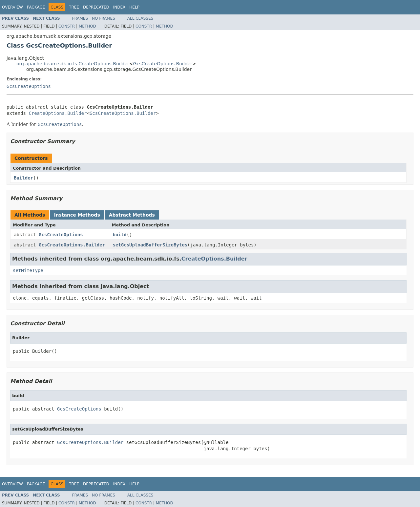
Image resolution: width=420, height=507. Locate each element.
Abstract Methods (132, 215)
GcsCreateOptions (29, 86)
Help (134, 7)
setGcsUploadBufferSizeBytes (150, 245)
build (120, 235)
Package (36, 7)
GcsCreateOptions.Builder (163, 64)
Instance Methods (77, 215)
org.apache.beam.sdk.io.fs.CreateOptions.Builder (73, 64)
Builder (23, 178)
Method (87, 26)
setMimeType (28, 270)
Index (119, 7)
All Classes (140, 18)
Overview (12, 7)
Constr (67, 26)
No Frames (104, 18)
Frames (80, 18)
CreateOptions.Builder (58, 113)
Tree (74, 7)
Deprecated (96, 7)
